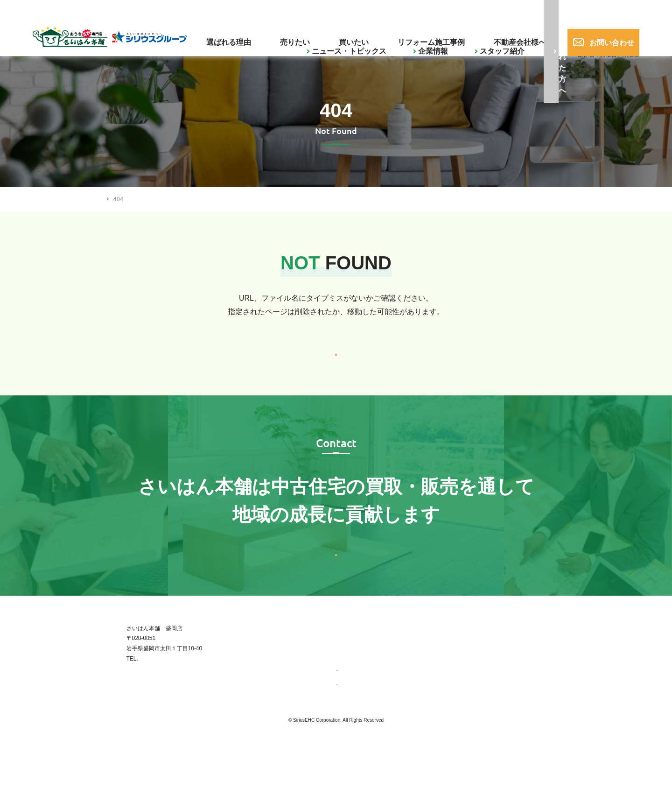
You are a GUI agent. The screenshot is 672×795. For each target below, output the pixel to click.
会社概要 (351, 736)
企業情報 (289, 11)
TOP (342, 680)
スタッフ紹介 (335, 11)
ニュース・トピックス (231, 11)
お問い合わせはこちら (336, 592)
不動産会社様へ (507, 35)
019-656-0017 (527, 11)
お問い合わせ (601, 35)
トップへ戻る (336, 365)
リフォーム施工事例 (437, 35)
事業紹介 (351, 722)
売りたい (336, 35)
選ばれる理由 (287, 35)
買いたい (378, 35)
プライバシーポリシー (541, 722)
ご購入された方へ (400, 11)
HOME (112, 199)
